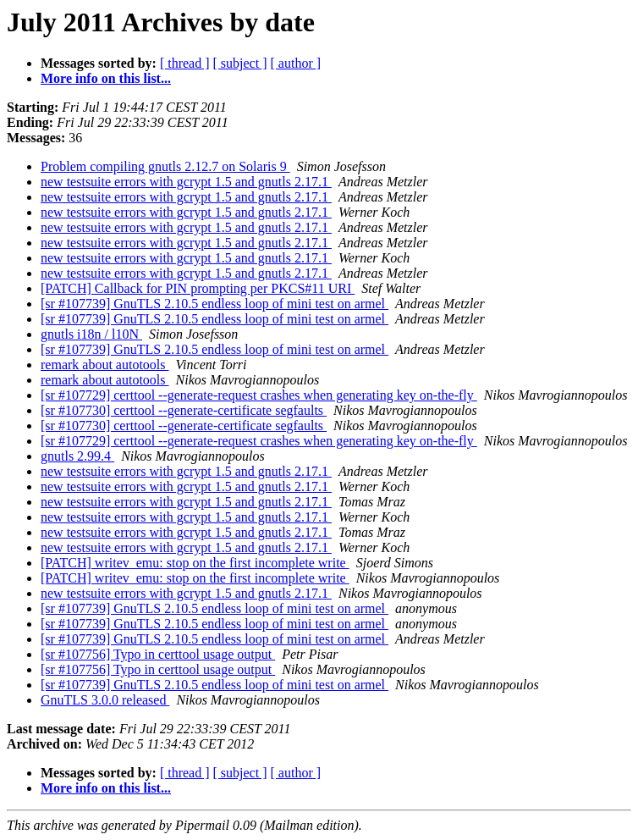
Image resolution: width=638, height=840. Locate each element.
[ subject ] (240, 63)
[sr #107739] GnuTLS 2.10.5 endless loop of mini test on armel (214, 304)
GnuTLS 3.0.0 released (105, 700)
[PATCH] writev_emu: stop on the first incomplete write (195, 563)
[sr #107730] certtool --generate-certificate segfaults (184, 410)
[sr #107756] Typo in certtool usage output (158, 654)
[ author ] (296, 63)
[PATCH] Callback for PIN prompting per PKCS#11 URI (198, 288)
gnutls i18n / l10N (91, 334)
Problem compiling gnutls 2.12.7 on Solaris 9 (165, 166)
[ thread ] (185, 63)
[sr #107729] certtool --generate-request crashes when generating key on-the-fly (259, 395)
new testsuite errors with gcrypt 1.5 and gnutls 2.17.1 (186, 182)
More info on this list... (106, 78)
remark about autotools (105, 365)
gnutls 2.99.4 (77, 456)
